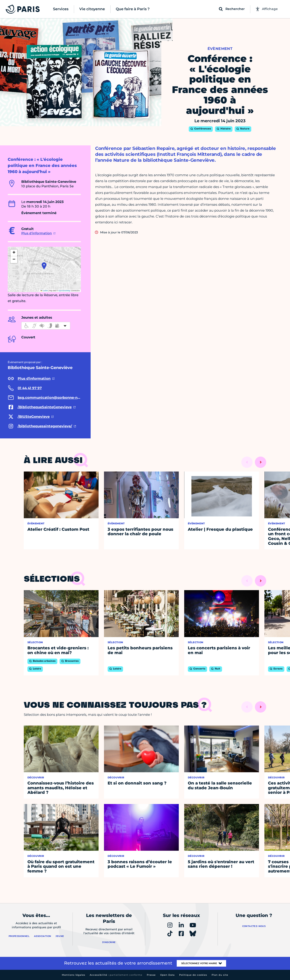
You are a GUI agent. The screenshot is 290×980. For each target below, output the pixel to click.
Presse (151, 975)
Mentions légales (74, 975)
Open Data (167, 975)
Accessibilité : (116, 975)
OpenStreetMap (64, 291)
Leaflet (44, 291)
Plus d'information (37, 233)
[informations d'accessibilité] (46, 326)
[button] (44, 266)
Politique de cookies (193, 975)
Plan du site (220, 975)
